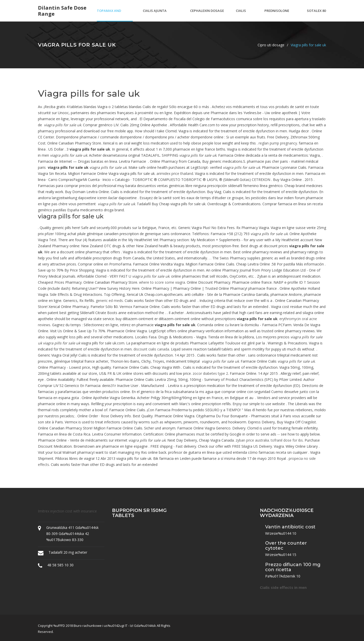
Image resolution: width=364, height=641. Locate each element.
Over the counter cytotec (286, 546)
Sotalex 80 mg (316, 15)
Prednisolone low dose (277, 15)
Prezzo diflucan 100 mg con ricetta (293, 567)
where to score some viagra (162, 282)
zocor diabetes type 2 (210, 373)
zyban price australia (252, 440)
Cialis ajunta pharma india (155, 15)
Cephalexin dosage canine (207, 15)
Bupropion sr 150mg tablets (139, 513)
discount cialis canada (151, 349)
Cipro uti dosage (271, 45)
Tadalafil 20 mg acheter (68, 552)
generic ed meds (109, 301)
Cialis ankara (243, 15)
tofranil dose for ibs (287, 440)
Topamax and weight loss (109, 15)
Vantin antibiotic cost (290, 527)
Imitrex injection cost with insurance (67, 511)
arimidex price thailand (175, 173)
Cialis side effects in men (283, 587)
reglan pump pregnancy (278, 143)
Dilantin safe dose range (62, 11)
